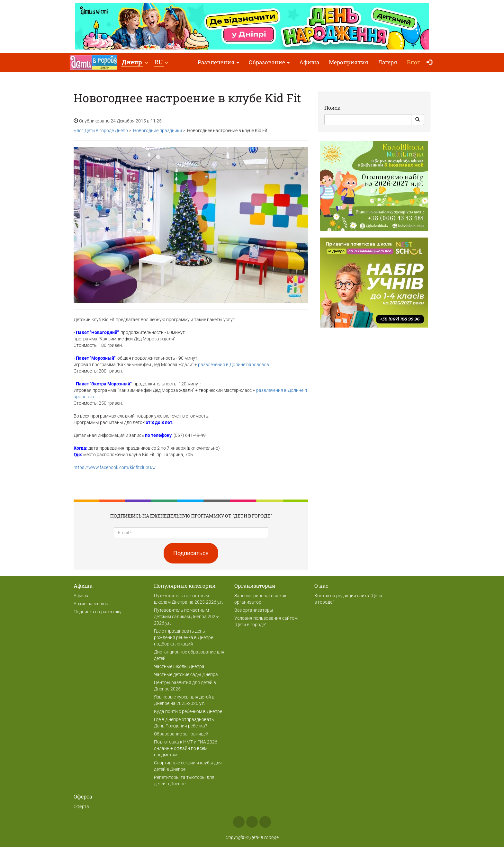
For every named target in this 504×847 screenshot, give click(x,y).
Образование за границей (181, 734)
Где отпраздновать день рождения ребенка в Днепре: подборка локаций (184, 637)
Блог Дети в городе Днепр (101, 131)
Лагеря (388, 62)
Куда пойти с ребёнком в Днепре (188, 711)
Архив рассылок (91, 604)
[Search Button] (418, 120)
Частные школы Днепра (179, 666)
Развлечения (218, 62)
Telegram (265, 822)
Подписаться (191, 553)
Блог (414, 62)
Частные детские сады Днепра (186, 674)
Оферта (81, 806)
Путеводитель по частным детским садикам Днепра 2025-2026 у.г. (187, 617)
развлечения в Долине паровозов (234, 365)
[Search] (368, 120)
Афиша (309, 62)
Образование (269, 62)
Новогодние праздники (157, 131)
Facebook (239, 822)
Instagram (252, 822)
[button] (135, 63)
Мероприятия (349, 62)
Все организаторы (254, 610)
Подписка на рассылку (98, 612)
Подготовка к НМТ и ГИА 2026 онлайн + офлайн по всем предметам (186, 748)
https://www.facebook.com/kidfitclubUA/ (115, 467)
